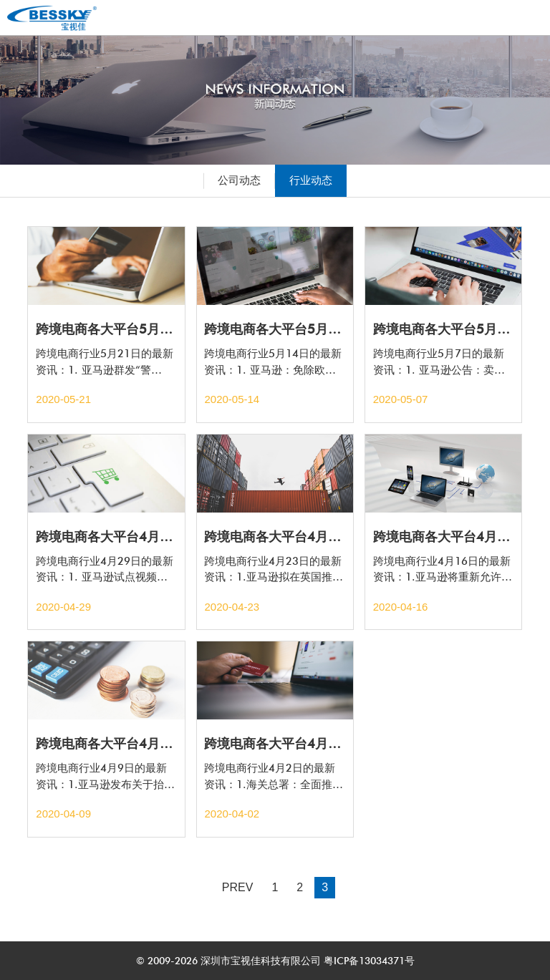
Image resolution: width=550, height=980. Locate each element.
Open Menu (525, 18)
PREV (238, 887)
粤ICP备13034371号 (368, 961)
